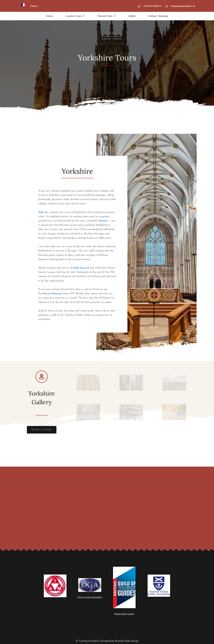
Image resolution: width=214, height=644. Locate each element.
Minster (103, 221)
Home (50, 16)
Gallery (132, 16)
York (41, 212)
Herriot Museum (52, 294)
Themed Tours (106, 16)
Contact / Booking (158, 16)
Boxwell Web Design (127, 641)
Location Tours (75, 16)
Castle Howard (80, 268)
